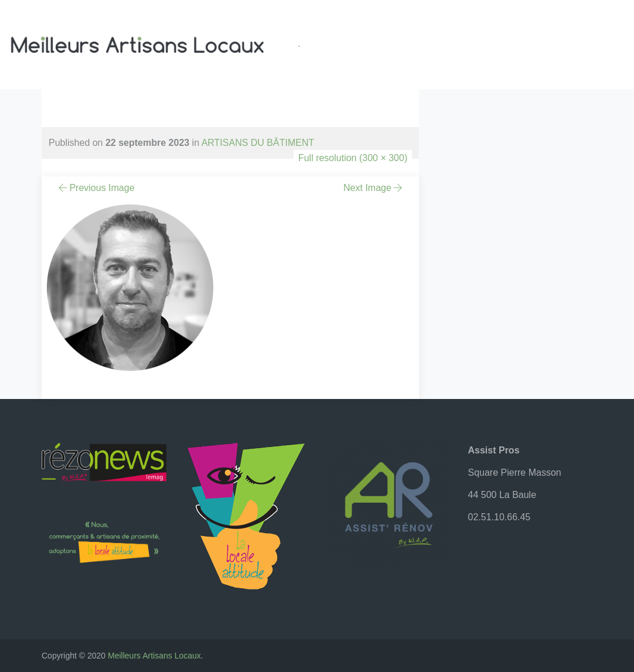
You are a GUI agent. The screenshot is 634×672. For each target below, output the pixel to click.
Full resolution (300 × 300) (353, 158)
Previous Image (96, 188)
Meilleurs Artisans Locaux (154, 656)
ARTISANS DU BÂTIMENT (258, 143)
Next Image (374, 188)
